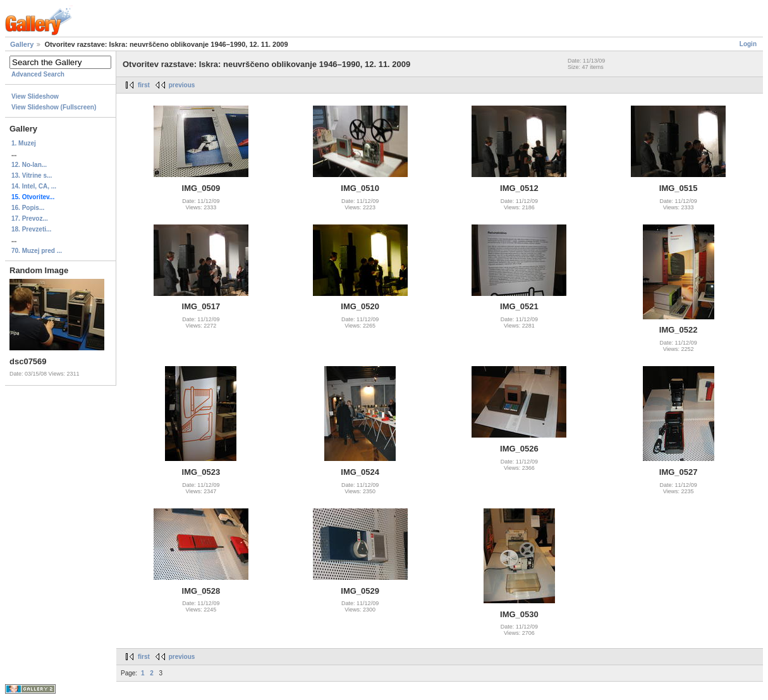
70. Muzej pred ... (37, 251)
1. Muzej (24, 143)
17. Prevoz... (30, 218)
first (144, 85)
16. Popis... (28, 208)
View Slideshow (35, 96)
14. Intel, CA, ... (34, 186)
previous (182, 85)
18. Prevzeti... (31, 229)
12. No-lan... (29, 165)
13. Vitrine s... (32, 175)
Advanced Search (38, 74)
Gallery (22, 44)
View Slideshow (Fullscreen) (54, 107)
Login (748, 44)
